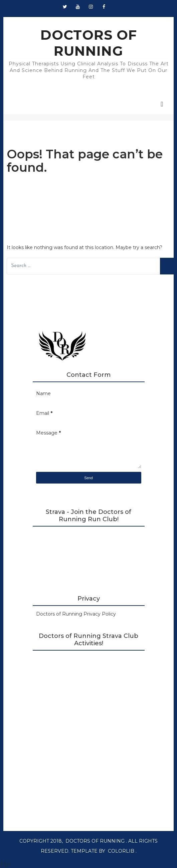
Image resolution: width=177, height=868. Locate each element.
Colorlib (121, 851)
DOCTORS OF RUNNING (89, 43)
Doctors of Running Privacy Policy (76, 614)
